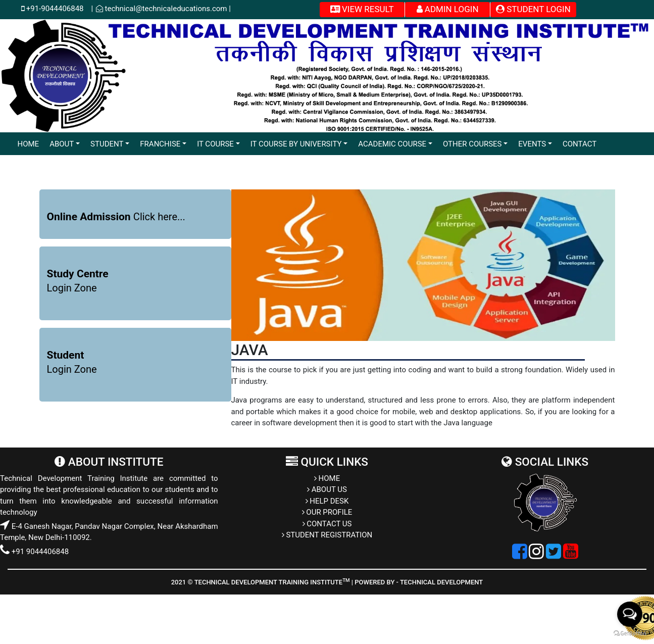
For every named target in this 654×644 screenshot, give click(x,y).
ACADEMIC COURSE (392, 144)
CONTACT (580, 144)
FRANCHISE (160, 144)
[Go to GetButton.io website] (630, 634)
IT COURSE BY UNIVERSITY (296, 144)
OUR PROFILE (327, 512)
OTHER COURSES (472, 144)
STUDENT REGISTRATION (327, 535)
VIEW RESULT (362, 9)
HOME (29, 144)
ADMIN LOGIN (448, 9)
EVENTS (532, 144)
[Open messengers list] (630, 614)
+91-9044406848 (58, 9)
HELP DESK (327, 501)
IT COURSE (215, 144)
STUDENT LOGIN (533, 9)
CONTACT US (327, 524)
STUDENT (107, 144)
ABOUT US (327, 489)
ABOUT (62, 144)
